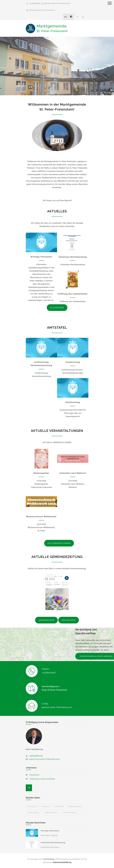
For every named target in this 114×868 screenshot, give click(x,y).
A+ (66, 17)
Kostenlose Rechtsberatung (73, 257)
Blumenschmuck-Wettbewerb (41, 517)
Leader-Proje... (70, 813)
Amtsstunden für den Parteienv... (43, 10)
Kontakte (46, 807)
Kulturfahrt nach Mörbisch (73, 473)
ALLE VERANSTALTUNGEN (59, 543)
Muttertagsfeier (41, 473)
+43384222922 (35, 3)
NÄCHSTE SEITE (69, 620)
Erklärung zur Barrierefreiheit (42, 779)
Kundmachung (73, 362)
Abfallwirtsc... (52, 813)
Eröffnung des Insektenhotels (73, 294)
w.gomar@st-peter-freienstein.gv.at (44, 759)
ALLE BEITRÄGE (57, 308)
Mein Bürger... (34, 813)
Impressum (35, 775)
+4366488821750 (36, 756)
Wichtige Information (41, 257)
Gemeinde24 (49, 859)
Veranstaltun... (75, 807)
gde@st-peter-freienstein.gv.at (57, 3)
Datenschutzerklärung (62, 862)
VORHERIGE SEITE (46, 620)
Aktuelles (32, 807)
